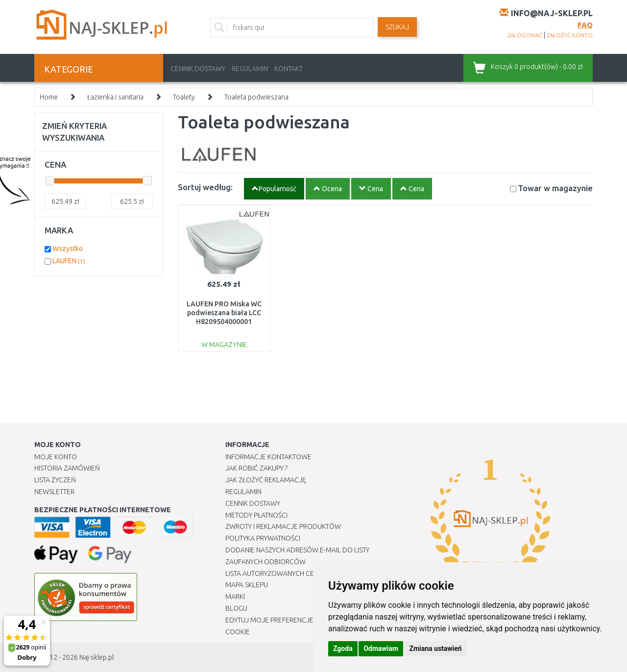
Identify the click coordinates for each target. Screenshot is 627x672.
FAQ (585, 25)
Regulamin (250, 69)
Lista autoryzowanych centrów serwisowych (305, 573)
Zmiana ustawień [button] (435, 648)
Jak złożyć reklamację (266, 480)
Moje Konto (56, 457)
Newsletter (54, 492)
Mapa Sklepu (247, 585)
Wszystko (68, 249)
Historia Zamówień (67, 468)
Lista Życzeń (55, 480)
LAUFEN (69, 261)
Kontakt (289, 69)
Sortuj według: (205, 187)
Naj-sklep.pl (96, 657)
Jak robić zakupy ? (256, 468)
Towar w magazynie (555, 188)
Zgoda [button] (343, 648)
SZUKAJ (397, 27)
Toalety (184, 97)
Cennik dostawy (198, 69)
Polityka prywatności (263, 538)
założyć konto (570, 35)
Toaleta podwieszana (256, 97)
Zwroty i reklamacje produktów (283, 526)
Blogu (236, 608)
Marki (235, 597)
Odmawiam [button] (381, 648)
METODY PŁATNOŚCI (256, 515)
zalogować (525, 35)
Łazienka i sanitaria (115, 97)
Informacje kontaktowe (268, 457)
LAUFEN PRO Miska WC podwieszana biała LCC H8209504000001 (224, 313)
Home (49, 97)
